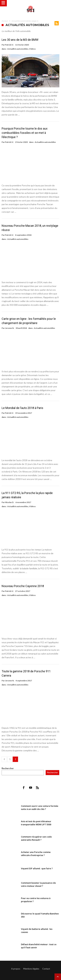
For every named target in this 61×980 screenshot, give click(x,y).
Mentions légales (31, 969)
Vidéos (32, 49)
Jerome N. (10, 328)
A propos (16, 969)
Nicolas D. (10, 502)
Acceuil (5, 21)
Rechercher (8, 768)
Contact (46, 969)
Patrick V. (9, 45)
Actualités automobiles (18, 49)
